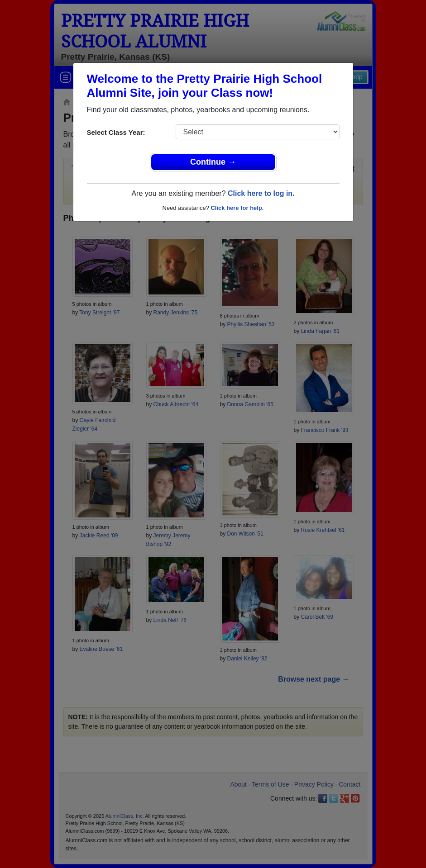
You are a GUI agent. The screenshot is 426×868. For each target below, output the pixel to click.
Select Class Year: (116, 132)
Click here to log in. (261, 193)
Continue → (213, 162)
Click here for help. (237, 208)
